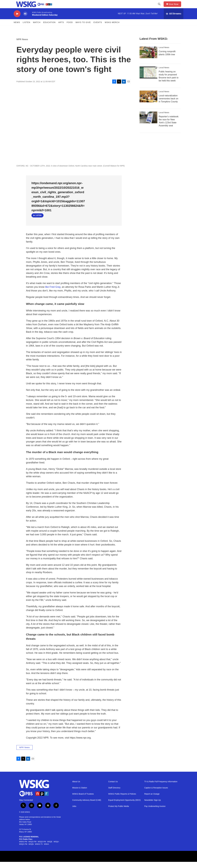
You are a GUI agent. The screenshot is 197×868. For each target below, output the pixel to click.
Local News (164, 54)
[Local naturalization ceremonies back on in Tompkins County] (148, 103)
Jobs (74, 812)
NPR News (22, 46)
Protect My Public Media (119, 812)
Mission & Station (80, 794)
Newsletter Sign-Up (153, 806)
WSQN (31, 850)
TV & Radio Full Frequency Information (161, 788)
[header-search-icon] (160, 7)
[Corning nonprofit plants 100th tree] (148, 59)
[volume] (25, 20)
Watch (37, 28)
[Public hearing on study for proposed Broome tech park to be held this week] (148, 79)
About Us (76, 788)
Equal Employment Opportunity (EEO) (124, 806)
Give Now (175, 7)
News (17, 28)
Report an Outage (152, 800)
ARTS (61, 28)
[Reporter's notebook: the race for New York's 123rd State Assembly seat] (148, 124)
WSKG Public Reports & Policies (122, 800)
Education (49, 28)
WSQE (50, 848)
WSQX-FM (32, 848)
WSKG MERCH (112, 28)
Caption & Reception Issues (156, 794)
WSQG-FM (42, 848)
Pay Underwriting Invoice (155, 812)
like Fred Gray (53, 293)
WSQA (56, 848)
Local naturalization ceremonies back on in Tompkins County (168, 105)
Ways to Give (83, 28)
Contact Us (113, 788)
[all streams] (174, 20)
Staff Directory (114, 794)
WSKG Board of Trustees (83, 800)
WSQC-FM (23, 850)
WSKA (46, 850)
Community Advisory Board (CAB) (87, 806)
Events (98, 28)
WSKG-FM (23, 848)
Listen (26, 28)
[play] (17, 20)
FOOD (70, 28)
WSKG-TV (39, 850)
